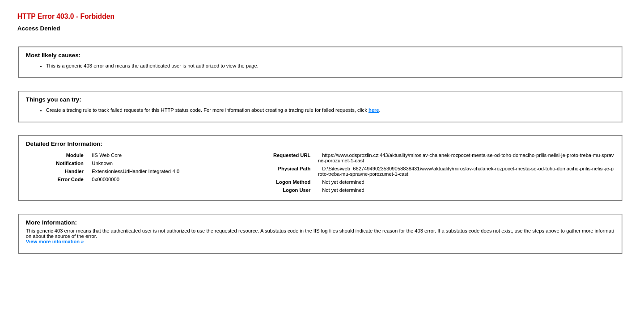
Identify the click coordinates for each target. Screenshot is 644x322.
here (374, 110)
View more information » (55, 241)
